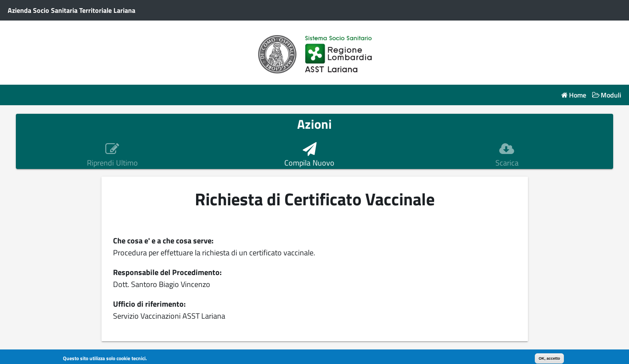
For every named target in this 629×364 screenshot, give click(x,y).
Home (578, 95)
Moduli (611, 95)
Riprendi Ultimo (112, 163)
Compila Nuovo (309, 163)
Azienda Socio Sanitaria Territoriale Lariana (72, 10)
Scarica (507, 163)
